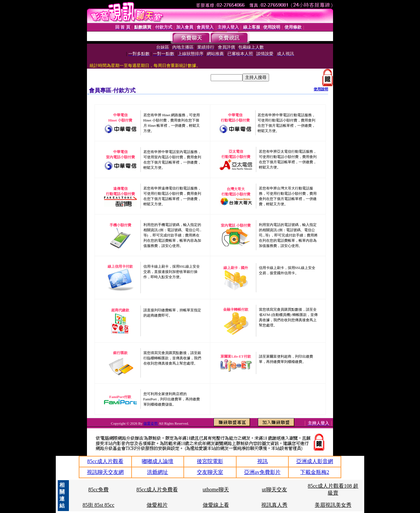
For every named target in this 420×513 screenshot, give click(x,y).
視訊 (262, 461)
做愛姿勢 (151, 423)
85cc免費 (98, 490)
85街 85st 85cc (99, 505)
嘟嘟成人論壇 (157, 461)
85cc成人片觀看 (105, 461)
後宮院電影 (210, 461)
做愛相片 (157, 505)
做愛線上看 (216, 505)
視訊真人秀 (274, 505)
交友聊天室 (210, 472)
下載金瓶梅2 (315, 472)
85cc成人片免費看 (157, 490)
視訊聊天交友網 (105, 472)
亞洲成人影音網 (315, 461)
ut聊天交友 (274, 490)
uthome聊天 (216, 490)
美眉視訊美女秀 (333, 505)
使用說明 (321, 89)
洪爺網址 (157, 472)
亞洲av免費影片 (262, 472)
